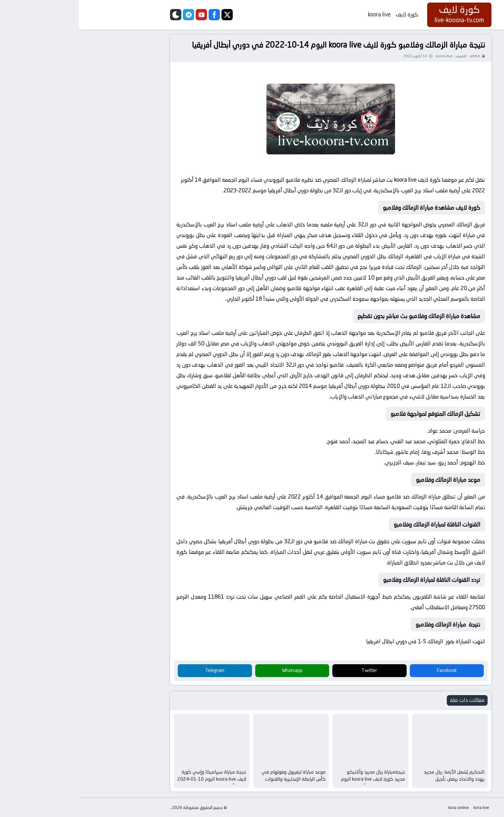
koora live (301, 14)
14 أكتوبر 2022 (337, 56)
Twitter (291, 670)
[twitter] (148, 15)
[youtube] (123, 15)
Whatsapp (213, 670)
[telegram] (110, 15)
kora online (380, 808)
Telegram (136, 670)
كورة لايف (328, 14)
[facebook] (135, 15)
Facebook (368, 670)
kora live (403, 808)
